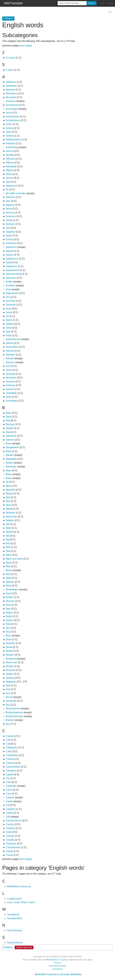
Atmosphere (12, 347)
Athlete (9, 343)
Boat (8, 574)
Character (11, 844)
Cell (8, 817)
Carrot (9, 790)
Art (7, 316)
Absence (10, 90)
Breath (9, 651)
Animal (9, 240)
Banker (10, 455)
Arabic (9, 282)
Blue (8, 567)
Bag (8, 432)
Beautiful (10, 490)
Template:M (13, 915)
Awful (9, 397)
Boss (9, 605)
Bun (8, 693)
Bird (8, 544)
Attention (10, 355)
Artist (8, 328)
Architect (10, 286)
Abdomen (11, 82)
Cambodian (12, 755)
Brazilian (10, 644)
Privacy (57, 963)
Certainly (11, 828)
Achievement (13, 117)
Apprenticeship (14, 274)
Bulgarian (11, 682)
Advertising (12, 147)
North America (15, 931)
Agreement (12, 186)
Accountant (12, 109)
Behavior (11, 513)
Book (9, 586)
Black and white (14, 559)
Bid (8, 536)
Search (91, 3)
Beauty (10, 494)
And (8, 228)
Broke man (12, 663)
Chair (9, 832)
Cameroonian (13, 767)
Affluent (10, 163)
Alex (8, 201)
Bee (8, 501)
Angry (9, 236)
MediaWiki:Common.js (19, 887)
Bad (8, 421)
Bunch (9, 697)
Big (8, 540)
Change (10, 836)
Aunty (9, 370)
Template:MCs (15, 919)
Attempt (10, 351)
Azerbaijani (12, 401)
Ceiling (10, 813)
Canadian (11, 771)
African (9, 178)
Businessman (13, 709)
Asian (9, 336)
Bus (8, 705)
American (11, 217)
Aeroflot (10, 155)
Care (8, 782)
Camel (9, 759)
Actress (10, 136)
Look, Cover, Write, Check (21, 903)
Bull (8, 690)
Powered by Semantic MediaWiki (64, 975)
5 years (10, 70)
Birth (8, 547)
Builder (10, 674)
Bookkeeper (12, 590)
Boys (9, 636)
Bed (8, 498)
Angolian (10, 232)
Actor (8, 132)
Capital (10, 775)
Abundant (11, 97)
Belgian (10, 521)
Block (9, 563)
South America (15, 943)
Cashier (10, 798)
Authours (10, 386)
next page (26, 46)
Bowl (8, 624)
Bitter (9, 555)
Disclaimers (58, 969)
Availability (11, 393)
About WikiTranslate (57, 966)
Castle (9, 802)
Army (8, 309)
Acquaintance (13, 121)
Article (9, 320)
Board (9, 571)
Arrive (9, 313)
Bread (9, 647)
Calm (9, 752)
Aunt (8, 366)
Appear (10, 255)
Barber (9, 463)
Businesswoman (15, 716)
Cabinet (10, 736)
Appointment (12, 270)
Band (9, 444)
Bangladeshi (12, 448)
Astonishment (13, 339)
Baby (9, 413)
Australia (10, 374)
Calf (8, 740)
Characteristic (13, 848)
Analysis (10, 224)
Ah (7, 190)
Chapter (10, 840)
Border (9, 597)
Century (10, 825)
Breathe (10, 655)
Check (9, 855)
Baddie (10, 428)
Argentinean (12, 293)
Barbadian (11, 459)
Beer (8, 505)
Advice (9, 151)
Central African (14, 821)
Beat (8, 486)
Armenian (11, 305)
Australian (11, 378)
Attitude (10, 359)
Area (8, 290)
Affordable (11, 167)
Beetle (9, 509)
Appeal (9, 251)
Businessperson (14, 713)
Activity (10, 128)
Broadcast (11, 659)
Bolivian (10, 582)
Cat (8, 805)
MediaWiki (40, 975)
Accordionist (12, 105)
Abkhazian (11, 86)
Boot (8, 594)
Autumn (10, 389)
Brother (10, 666)
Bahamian (11, 436)
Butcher (10, 720)
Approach (11, 278)
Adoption (10, 144)
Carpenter (11, 786)
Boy (8, 632)
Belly (8, 528)
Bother (9, 613)
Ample (9, 220)
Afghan (10, 171)
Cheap (9, 851)
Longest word (14, 899)
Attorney (10, 362)
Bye (8, 724)
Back (9, 417)
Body (9, 578)
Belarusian (12, 517)
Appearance (12, 259)
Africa (9, 174)
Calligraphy (12, 748)
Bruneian (11, 670)
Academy (11, 101)
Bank (9, 451)
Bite (8, 551)
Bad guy (10, 425)
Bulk (8, 686)
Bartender (11, 467)
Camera (10, 763)
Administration (13, 140)
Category (11, 809)
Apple (9, 263)
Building (10, 678)
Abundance (12, 94)
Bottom (10, 620)
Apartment (11, 247)
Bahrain (10, 440)
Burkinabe (11, 701)
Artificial (10, 324)
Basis (9, 478)
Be (7, 482)
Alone (9, 209)
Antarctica (11, 243)
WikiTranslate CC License (57, 960)
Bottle (9, 617)
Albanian (10, 197)
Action (9, 124)
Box (8, 628)
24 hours (10, 58)
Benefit (10, 532)
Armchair (10, 301)
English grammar (24, 948)
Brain (9, 640)
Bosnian (10, 601)
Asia (8, 332)
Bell (8, 524)
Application (12, 267)
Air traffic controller (16, 193)
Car (8, 779)
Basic (9, 475)
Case (9, 794)
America (10, 213)
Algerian (10, 205)
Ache (8, 113)
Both (8, 609)
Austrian (10, 382)
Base (9, 471)
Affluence (11, 159)
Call (8, 744)
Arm (8, 297)
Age (8, 182)
